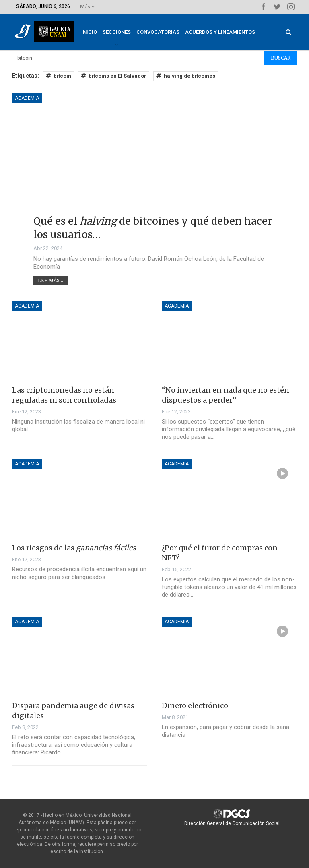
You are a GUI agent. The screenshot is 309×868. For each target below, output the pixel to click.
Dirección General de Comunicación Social (232, 823)
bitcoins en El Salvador (114, 76)
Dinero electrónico (195, 706)
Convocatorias (164, 32)
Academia (27, 98)
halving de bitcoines (186, 76)
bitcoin (59, 76)
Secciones (123, 32)
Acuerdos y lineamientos (226, 32)
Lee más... (50, 280)
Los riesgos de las (74, 548)
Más (87, 7)
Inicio (95, 32)
